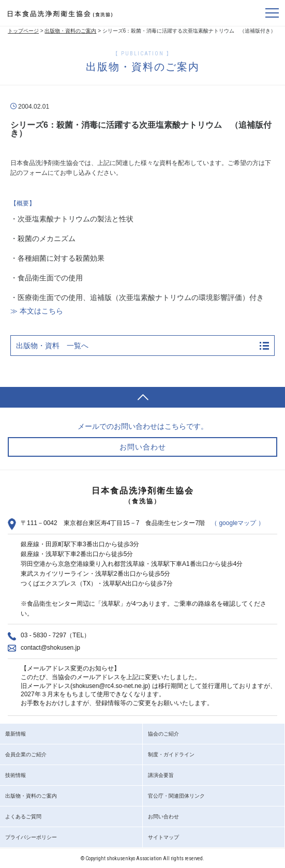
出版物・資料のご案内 (70, 31)
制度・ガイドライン (171, 754)
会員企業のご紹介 (26, 754)
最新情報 (16, 734)
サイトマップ (163, 837)
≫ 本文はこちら (37, 311)
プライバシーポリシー (31, 837)
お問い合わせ (163, 817)
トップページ (23, 31)
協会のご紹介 (163, 734)
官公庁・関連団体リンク (176, 796)
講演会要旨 (161, 775)
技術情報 (16, 775)
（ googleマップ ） (238, 523)
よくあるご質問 (23, 817)
